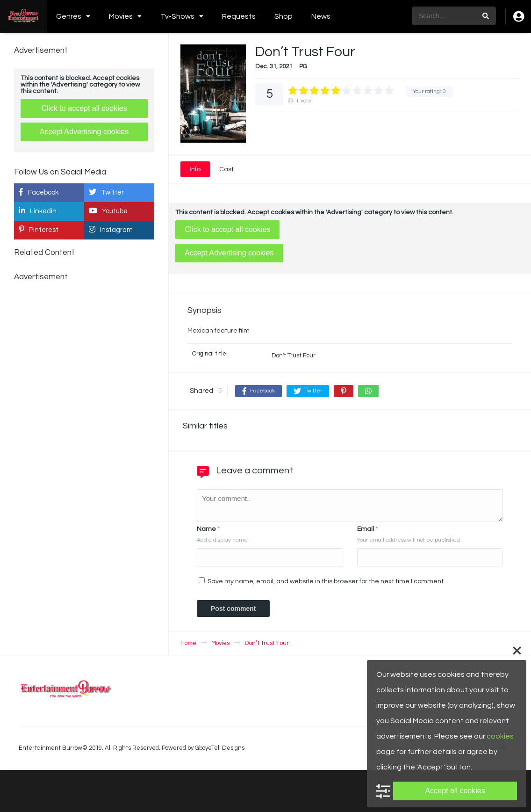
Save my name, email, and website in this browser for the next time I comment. (326, 581)
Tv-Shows (177, 16)
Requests (239, 16)
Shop (283, 16)
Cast (226, 169)
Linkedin (38, 211)
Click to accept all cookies (227, 229)
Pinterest (39, 229)
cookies (500, 736)
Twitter (106, 192)
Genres (69, 16)
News (321, 16)
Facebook (39, 192)
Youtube (108, 211)
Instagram (111, 229)
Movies (121, 16)
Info (195, 169)
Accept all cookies (455, 791)
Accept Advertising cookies (229, 253)
